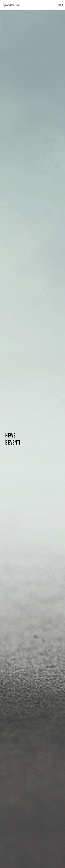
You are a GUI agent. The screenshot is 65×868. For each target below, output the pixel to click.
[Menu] (53, 5)
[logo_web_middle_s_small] (11, 5)
